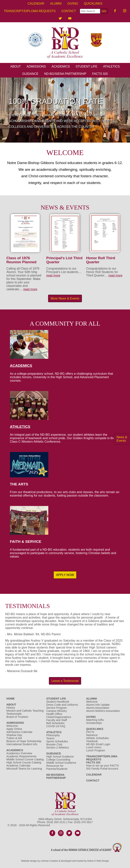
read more (30, 289)
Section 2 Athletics (58, 748)
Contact (69, 11)
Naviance (92, 735)
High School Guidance (60, 757)
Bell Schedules (55, 723)
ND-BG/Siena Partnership (65, 74)
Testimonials (14, 714)
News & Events (122, 439)
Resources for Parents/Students (57, 767)
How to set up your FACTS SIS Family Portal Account (102, 767)
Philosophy (53, 735)
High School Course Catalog (24, 762)
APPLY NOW (65, 575)
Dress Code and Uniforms (62, 705)
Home (10, 699)
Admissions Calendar (19, 732)
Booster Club (54, 744)
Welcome (12, 726)
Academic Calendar (18, 766)
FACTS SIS (100, 74)
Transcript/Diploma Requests (30, 11)
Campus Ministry (56, 711)
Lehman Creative (49, 861)
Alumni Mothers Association (103, 711)
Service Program (56, 708)
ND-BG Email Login (98, 744)
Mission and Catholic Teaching (25, 711)
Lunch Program (95, 750)
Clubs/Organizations (59, 717)
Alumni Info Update (98, 705)
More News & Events (65, 298)
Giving (73, 4)
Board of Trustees (17, 717)
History (11, 708)
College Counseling (58, 760)
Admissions (36, 66)
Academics (61, 66)
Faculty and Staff (57, 720)
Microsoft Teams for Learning (24, 769)
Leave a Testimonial (65, 681)
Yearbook (92, 741)
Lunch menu (94, 747)
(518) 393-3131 (56, 822)
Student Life (86, 66)
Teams (50, 738)
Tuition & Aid (14, 738)
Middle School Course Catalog (25, 759)
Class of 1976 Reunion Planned (21, 260)
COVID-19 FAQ (56, 726)
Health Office (54, 714)
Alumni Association (98, 708)
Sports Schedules (57, 741)
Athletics (111, 66)
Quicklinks (93, 4)
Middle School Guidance (61, 763)
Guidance (30, 74)
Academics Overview (19, 753)
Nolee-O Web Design (98, 861)
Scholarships (94, 723)
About (15, 66)
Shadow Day (14, 735)
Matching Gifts (95, 720)
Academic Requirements (21, 756)
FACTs (90, 732)
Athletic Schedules (97, 738)
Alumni (56, 4)
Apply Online (14, 729)
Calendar (36, 4)
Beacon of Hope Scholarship (24, 741)
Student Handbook (58, 702)
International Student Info (22, 744)
